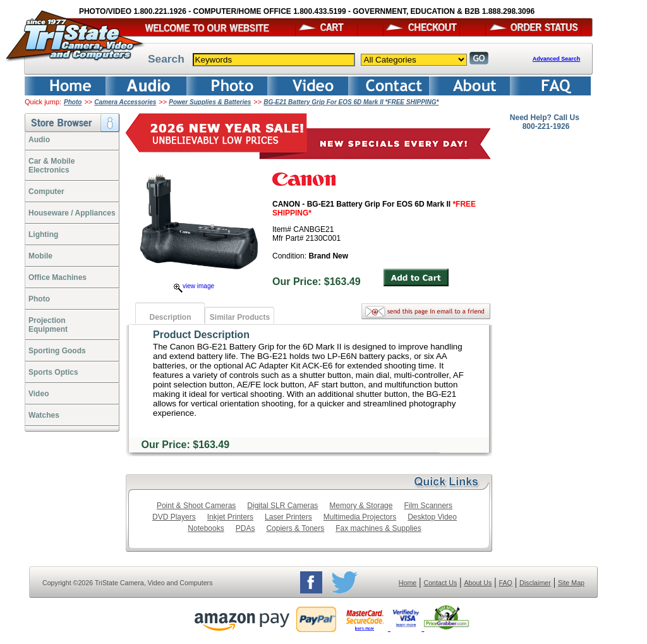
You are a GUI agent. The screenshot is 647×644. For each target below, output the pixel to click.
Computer (46, 191)
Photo (73, 102)
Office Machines (57, 277)
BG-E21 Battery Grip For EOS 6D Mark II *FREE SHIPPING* (351, 102)
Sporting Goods (57, 351)
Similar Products (240, 317)
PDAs (245, 528)
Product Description (201, 335)
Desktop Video (432, 517)
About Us (478, 583)
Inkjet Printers (230, 517)
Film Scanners (428, 506)
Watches (44, 415)
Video (39, 394)
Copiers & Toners (295, 528)
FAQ (505, 583)
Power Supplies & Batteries (210, 102)
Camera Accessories (125, 102)
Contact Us (441, 583)
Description (170, 317)
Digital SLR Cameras (282, 506)
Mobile (40, 256)
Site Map (571, 583)
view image (194, 286)
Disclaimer (535, 583)
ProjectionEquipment (48, 325)
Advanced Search (557, 59)
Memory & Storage (361, 506)
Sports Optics (53, 372)
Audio (39, 140)
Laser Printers (288, 517)
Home (408, 583)
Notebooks (206, 528)
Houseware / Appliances (72, 213)
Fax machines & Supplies (378, 528)
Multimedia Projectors (360, 517)
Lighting (43, 234)
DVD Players (174, 517)
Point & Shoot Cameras (196, 506)
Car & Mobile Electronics (51, 166)
